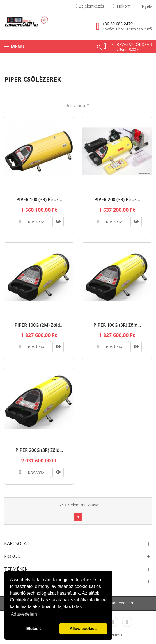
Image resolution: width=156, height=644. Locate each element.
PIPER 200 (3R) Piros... (117, 200)
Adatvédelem (122, 603)
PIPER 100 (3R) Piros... (39, 200)
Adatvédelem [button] (24, 614)
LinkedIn (127, 622)
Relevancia (78, 105)
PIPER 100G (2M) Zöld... (39, 325)
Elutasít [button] (34, 629)
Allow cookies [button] (83, 629)
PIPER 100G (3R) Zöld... (117, 325)
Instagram (113, 622)
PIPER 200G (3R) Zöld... (39, 450)
